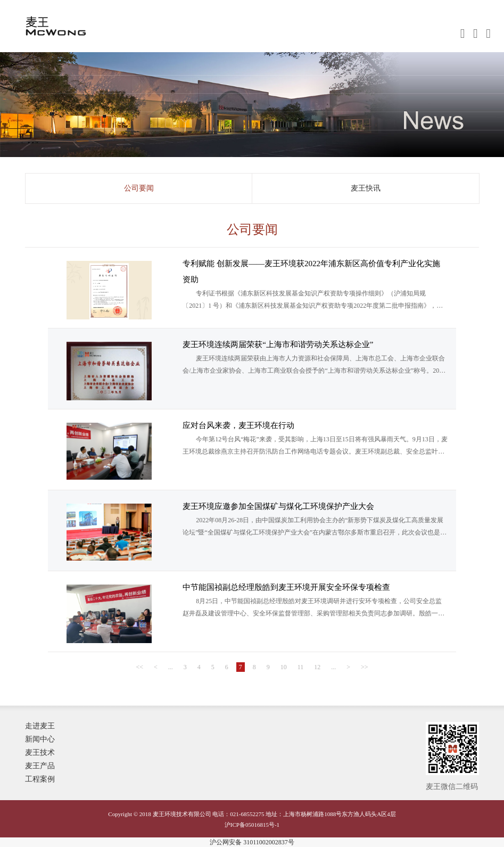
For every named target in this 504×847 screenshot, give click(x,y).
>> (365, 667)
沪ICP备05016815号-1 (252, 825)
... (171, 667)
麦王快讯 (366, 188)
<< (139, 667)
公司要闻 (139, 188)
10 (284, 667)
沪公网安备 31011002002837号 (252, 842)
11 (301, 667)
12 (317, 667)
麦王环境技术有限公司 (85, 31)
